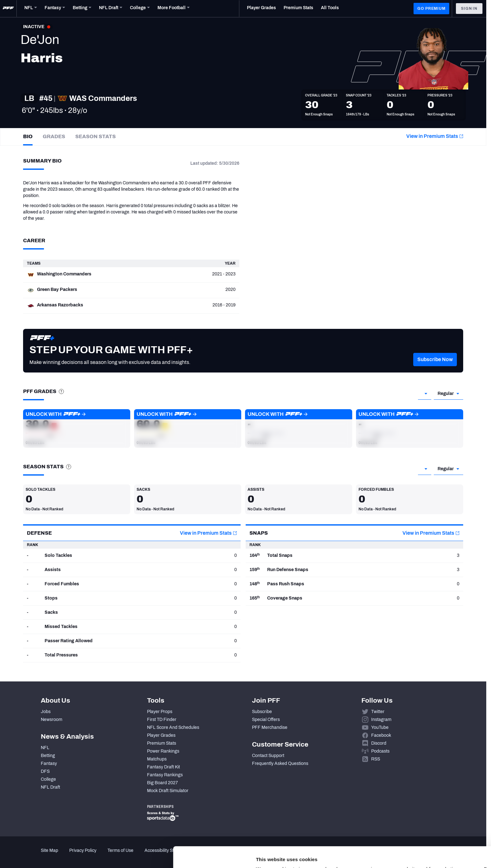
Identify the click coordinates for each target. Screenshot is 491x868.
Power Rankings (163, 751)
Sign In (469, 9)
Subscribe (262, 712)
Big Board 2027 (163, 783)
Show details (98, 856)
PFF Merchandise (270, 727)
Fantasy (49, 763)
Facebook (381, 735)
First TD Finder (162, 720)
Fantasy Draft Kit (163, 767)
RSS (376, 759)
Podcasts (380, 751)
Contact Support (268, 756)
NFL (45, 748)
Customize (439, 829)
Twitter (378, 712)
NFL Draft (50, 787)
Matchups (157, 759)
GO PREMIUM (431, 9)
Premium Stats (162, 743)
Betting (48, 756)
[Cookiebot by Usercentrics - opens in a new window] (41, 856)
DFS (45, 771)
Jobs (46, 712)
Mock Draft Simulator (168, 791)
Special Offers (266, 720)
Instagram (381, 720)
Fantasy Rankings (165, 775)
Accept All (438, 810)
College (48, 779)
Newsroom (52, 720)
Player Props (160, 712)
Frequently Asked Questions (280, 763)
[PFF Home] (8, 9)
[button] (435, 369)
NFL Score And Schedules (173, 727)
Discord (379, 743)
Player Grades (161, 735)
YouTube (380, 727)
